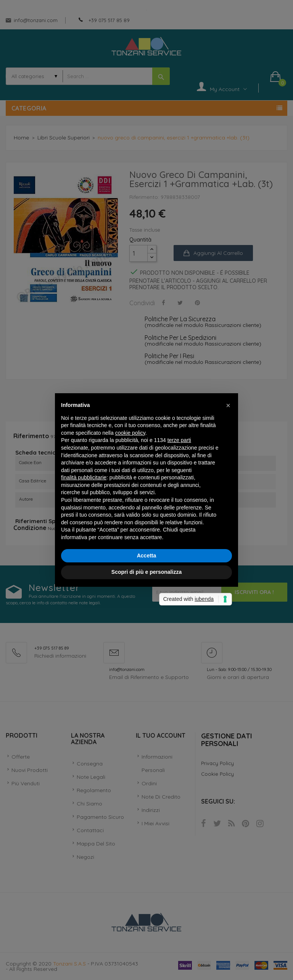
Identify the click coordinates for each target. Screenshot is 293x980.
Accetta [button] (147, 556)
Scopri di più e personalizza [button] (146, 572)
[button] (228, 405)
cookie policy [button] (130, 433)
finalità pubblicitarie (84, 477)
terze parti (179, 440)
